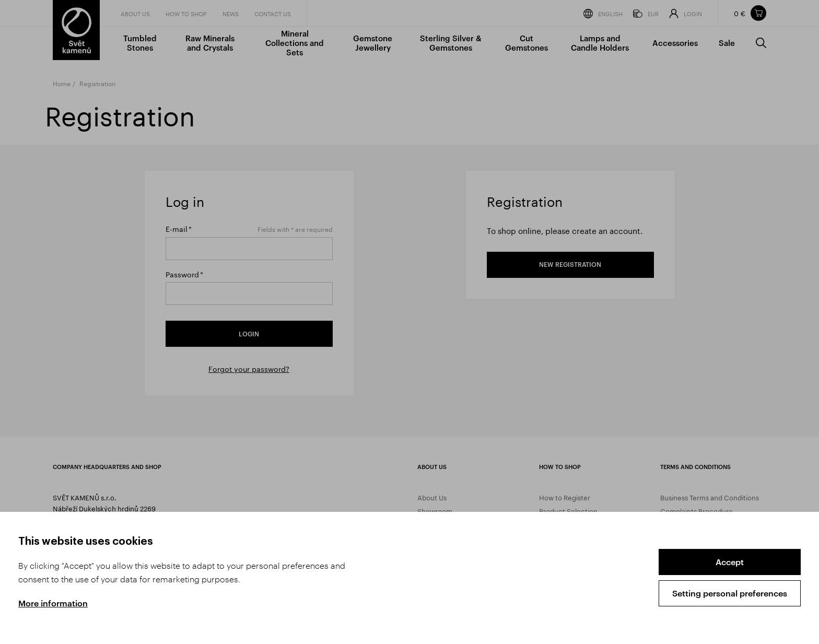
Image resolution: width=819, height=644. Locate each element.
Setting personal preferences (730, 593)
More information (53, 603)
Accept (730, 562)
